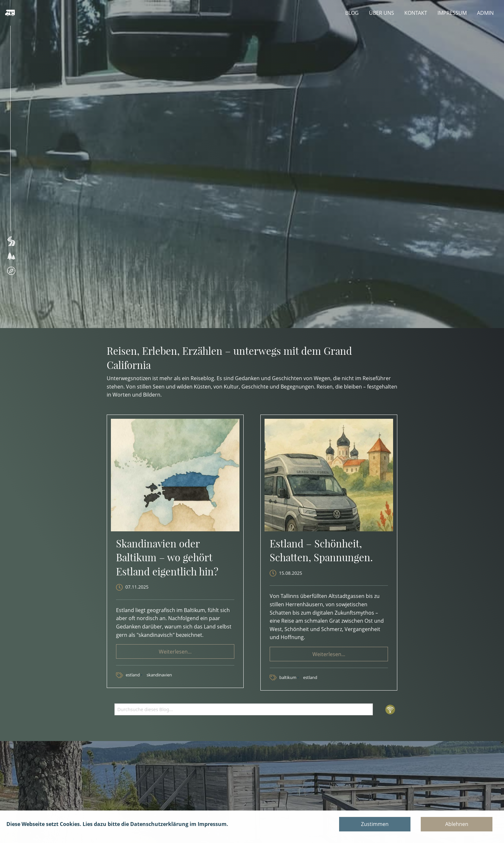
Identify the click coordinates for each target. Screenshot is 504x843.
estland (133, 675)
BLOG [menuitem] (352, 13)
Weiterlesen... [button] (175, 652)
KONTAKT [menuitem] (416, 13)
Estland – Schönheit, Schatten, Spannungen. (321, 550)
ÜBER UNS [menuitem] (382, 13)
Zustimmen (375, 824)
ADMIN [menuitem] (485, 13)
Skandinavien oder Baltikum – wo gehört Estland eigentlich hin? (167, 557)
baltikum (288, 677)
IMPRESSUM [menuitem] (452, 13)
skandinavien (159, 675)
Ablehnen (457, 824)
